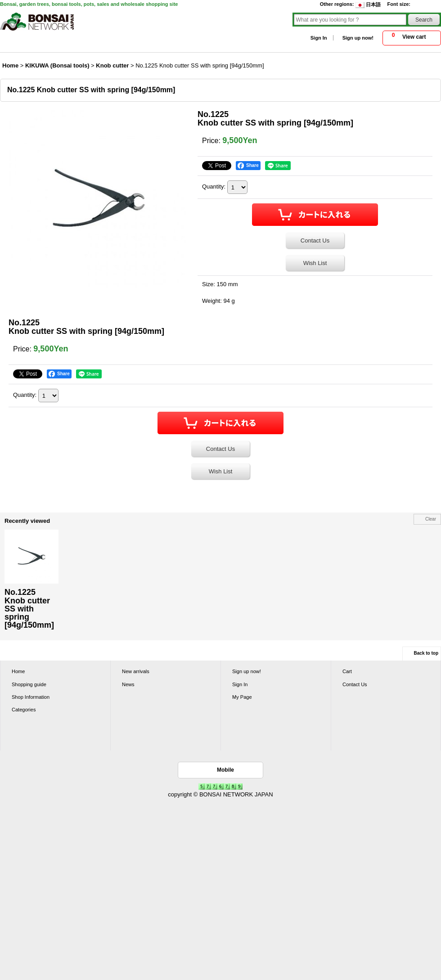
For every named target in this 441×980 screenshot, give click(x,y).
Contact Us (315, 241)
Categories (24, 710)
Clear (431, 519)
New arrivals (136, 671)
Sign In (319, 38)
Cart (347, 671)
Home (18, 671)
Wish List (315, 263)
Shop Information (31, 697)
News (128, 684)
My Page (242, 697)
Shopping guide (29, 684)
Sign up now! (358, 38)
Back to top (426, 653)
